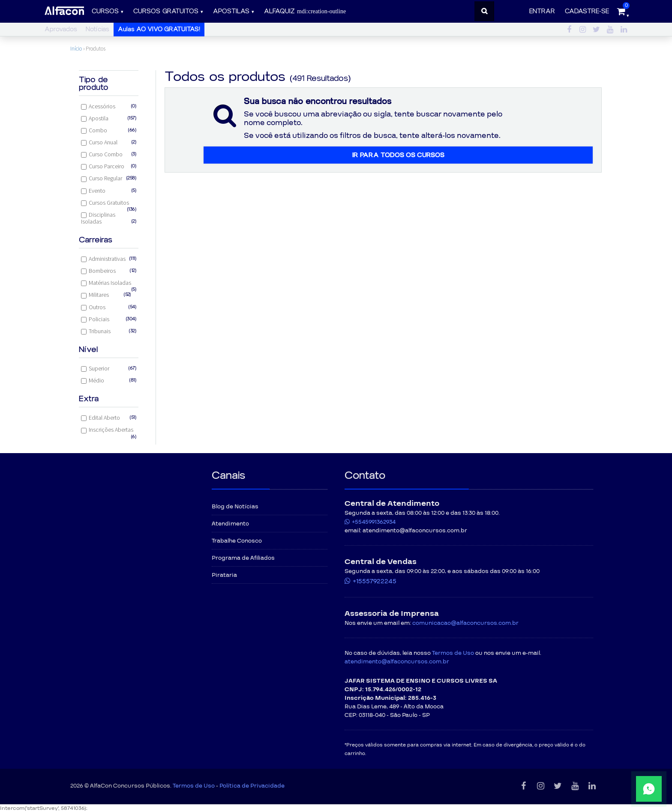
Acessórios (109, 106)
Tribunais (109, 331)
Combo (109, 130)
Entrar (542, 11)
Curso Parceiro (109, 166)
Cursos (105, 11)
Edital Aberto (109, 418)
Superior (109, 368)
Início (76, 49)
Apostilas (231, 11)
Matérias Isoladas (109, 284)
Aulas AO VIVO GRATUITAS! (159, 29)
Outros (109, 307)
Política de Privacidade (252, 786)
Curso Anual (109, 142)
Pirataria (224, 575)
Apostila (109, 118)
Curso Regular (109, 178)
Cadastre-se (587, 11)
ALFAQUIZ (305, 11)
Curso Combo (109, 154)
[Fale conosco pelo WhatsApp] (623, 789)
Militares (106, 295)
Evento (109, 191)
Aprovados (61, 29)
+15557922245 (375, 581)
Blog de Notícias (235, 507)
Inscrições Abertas (109, 431)
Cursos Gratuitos (109, 204)
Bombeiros (109, 271)
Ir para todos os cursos (398, 155)
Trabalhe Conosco (237, 541)
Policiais (109, 319)
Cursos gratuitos (166, 11)
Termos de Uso (453, 653)
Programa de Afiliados (243, 558)
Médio (109, 380)
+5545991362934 (374, 522)
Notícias (97, 29)
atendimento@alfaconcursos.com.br (397, 662)
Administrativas (109, 259)
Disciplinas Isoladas (109, 218)
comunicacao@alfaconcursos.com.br (465, 623)
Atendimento (230, 524)
